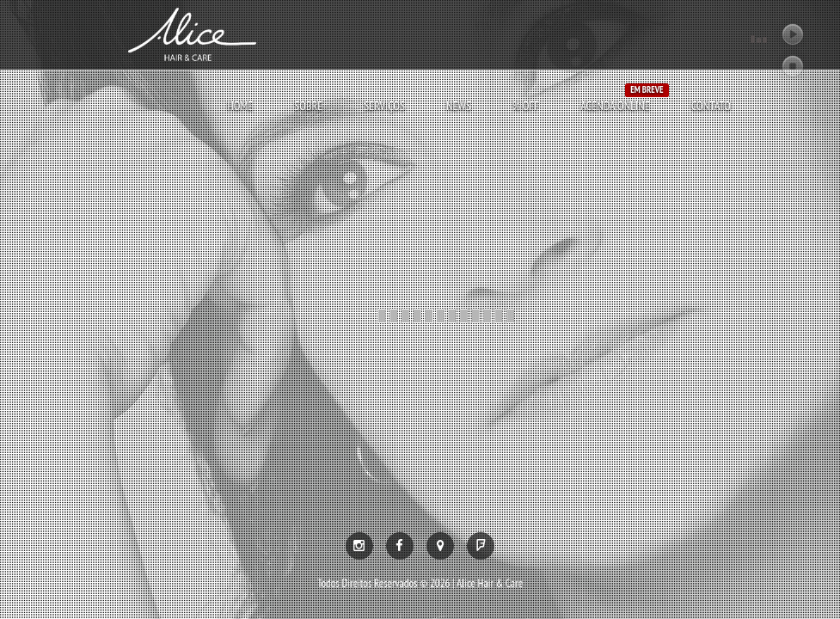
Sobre (308, 106)
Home (240, 106)
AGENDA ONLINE (615, 105)
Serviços (384, 106)
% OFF (526, 106)
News (459, 106)
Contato (711, 106)
